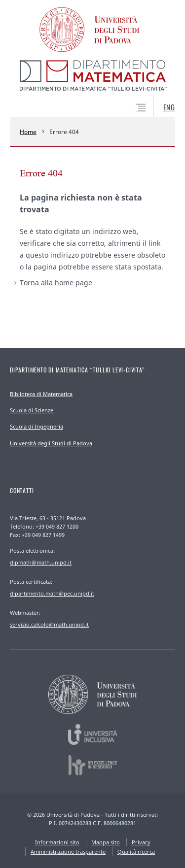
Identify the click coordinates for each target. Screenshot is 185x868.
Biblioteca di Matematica (41, 394)
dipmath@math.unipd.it (41, 562)
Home (28, 132)
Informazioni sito (57, 842)
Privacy (141, 842)
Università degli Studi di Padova (51, 443)
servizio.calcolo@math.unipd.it (49, 624)
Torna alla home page (56, 283)
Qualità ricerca (136, 851)
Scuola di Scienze (32, 410)
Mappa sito (106, 842)
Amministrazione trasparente (68, 851)
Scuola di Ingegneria (37, 426)
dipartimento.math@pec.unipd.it (52, 593)
